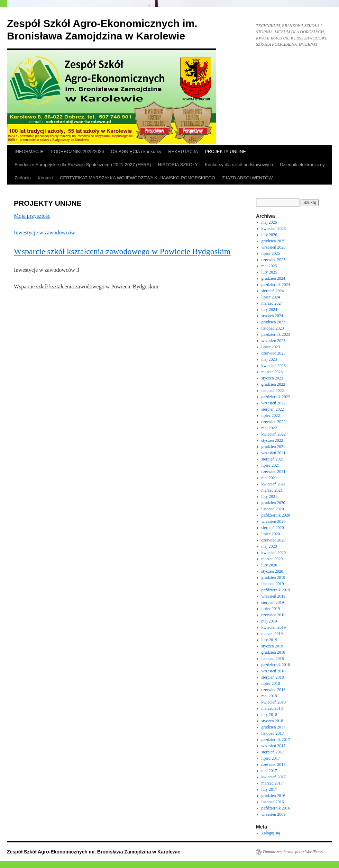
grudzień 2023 (273, 322)
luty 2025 (269, 272)
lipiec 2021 (271, 465)
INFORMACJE (29, 151)
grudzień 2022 (273, 384)
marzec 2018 (272, 708)
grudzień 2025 (273, 241)
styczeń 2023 (272, 378)
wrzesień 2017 (274, 746)
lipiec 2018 (271, 683)
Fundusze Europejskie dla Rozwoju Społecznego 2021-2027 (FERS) (83, 165)
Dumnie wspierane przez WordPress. (293, 852)
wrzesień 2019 (274, 596)
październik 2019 (276, 590)
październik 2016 (276, 808)
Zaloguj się (271, 833)
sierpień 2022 (273, 409)
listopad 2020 (273, 509)
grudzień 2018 (273, 652)
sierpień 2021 (273, 459)
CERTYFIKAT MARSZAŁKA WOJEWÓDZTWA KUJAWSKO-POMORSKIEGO (138, 178)
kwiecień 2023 (274, 366)
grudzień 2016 (273, 796)
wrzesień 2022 (274, 403)
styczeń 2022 (272, 440)
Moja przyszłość (32, 216)
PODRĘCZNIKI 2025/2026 (77, 151)
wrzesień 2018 (274, 671)
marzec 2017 (272, 783)
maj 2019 (269, 621)
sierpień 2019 (273, 602)
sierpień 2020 (273, 528)
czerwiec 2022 (274, 422)
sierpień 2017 (273, 752)
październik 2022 (276, 397)
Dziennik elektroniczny (302, 165)
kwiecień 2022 (274, 434)
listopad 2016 (273, 802)
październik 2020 (276, 515)
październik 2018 (276, 665)
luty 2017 (269, 789)
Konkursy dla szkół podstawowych (239, 165)
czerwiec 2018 (274, 690)
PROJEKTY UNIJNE (225, 151)
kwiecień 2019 (274, 627)
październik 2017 (276, 740)
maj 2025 (269, 266)
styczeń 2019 (272, 646)
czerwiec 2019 (274, 615)
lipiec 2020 (271, 534)
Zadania (23, 178)
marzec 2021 (272, 490)
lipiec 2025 (271, 253)
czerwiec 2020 (274, 540)
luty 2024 (269, 310)
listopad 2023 (273, 328)
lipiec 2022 (271, 415)
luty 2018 (269, 715)
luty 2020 (269, 565)
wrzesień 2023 (274, 341)
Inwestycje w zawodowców (44, 232)
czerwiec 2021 (274, 472)
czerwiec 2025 (274, 260)
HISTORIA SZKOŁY (178, 165)
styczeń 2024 (272, 316)
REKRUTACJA (183, 151)
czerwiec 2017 (274, 764)
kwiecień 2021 (274, 484)
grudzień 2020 (273, 503)
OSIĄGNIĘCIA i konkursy (136, 151)
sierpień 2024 (273, 291)
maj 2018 (269, 696)
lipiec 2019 (271, 609)
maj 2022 (269, 428)
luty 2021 (269, 496)
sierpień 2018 (273, 677)
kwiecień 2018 (274, 702)
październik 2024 (276, 285)
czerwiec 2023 (274, 353)
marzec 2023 (272, 372)
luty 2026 (269, 235)
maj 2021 (269, 478)
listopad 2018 (273, 659)
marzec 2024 (272, 303)
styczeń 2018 (272, 721)
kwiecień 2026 (274, 229)
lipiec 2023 (271, 347)
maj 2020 (269, 546)
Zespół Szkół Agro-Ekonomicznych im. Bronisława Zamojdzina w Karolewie (94, 852)
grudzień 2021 (273, 447)
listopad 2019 (273, 584)
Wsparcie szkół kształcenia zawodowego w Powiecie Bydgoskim (122, 251)
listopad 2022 (273, 391)
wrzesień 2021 (274, 453)
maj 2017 (269, 771)
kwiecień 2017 (274, 777)
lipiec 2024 (271, 297)
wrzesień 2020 (274, 521)
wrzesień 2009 (274, 814)
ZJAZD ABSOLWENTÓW (247, 178)
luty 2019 (269, 640)
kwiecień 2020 (274, 553)
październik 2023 (276, 334)
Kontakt (45, 178)
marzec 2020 (272, 559)
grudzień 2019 (273, 578)
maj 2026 (269, 222)
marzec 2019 (272, 634)
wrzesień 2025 (274, 247)
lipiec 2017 (271, 758)
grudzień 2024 (273, 278)
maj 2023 (269, 359)
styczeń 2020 (272, 571)
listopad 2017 (273, 733)
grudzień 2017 (273, 727)
